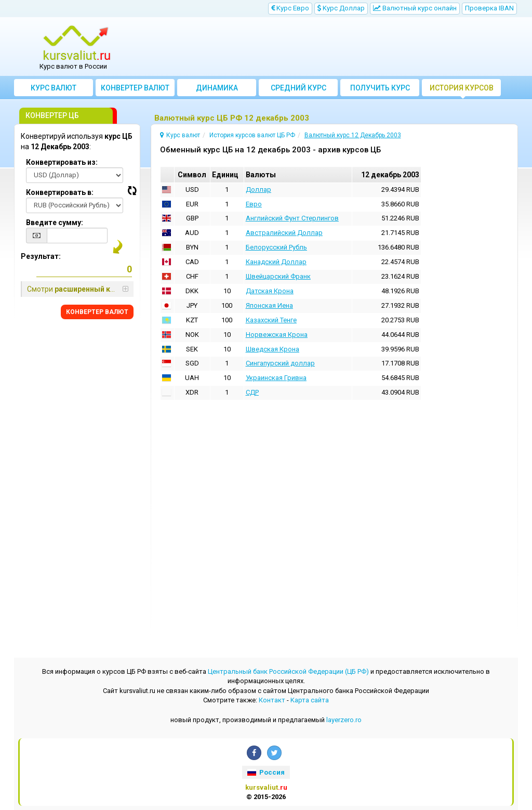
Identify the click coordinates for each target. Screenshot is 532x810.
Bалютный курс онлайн (415, 8)
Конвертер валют (135, 88)
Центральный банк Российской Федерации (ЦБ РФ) (288, 671)
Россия (266, 772)
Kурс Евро (290, 8)
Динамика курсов (217, 90)
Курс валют (54, 88)
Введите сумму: (55, 223)
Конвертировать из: (62, 162)
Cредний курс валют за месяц (298, 90)
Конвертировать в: (60, 192)
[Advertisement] (329, 47)
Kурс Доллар (341, 8)
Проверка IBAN (489, 8)
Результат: (41, 256)
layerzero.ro (344, 720)
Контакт (272, 700)
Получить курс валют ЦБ (380, 90)
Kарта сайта (310, 700)
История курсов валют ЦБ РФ (462, 90)
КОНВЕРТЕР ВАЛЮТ (97, 312)
